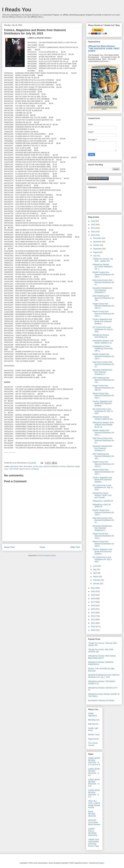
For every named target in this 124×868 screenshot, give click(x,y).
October (96, 245)
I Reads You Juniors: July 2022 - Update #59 (103, 260)
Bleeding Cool (94, 720)
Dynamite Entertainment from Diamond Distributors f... (102, 290)
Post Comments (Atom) (47, 555)
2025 (93, 225)
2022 (93, 235)
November (97, 242)
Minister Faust (94, 735)
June (95, 566)
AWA (21, 466)
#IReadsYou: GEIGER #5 (103, 501)
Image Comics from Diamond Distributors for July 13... (103, 464)
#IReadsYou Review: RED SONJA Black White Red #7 (102, 657)
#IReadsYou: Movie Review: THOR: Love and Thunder (102, 495)
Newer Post (9, 547)
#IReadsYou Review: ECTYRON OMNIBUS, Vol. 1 (103, 267)
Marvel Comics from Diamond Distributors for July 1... (103, 472)
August (96, 252)
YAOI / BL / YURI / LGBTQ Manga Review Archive (94, 804)
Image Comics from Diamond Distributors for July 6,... (103, 536)
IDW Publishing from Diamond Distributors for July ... (103, 298)
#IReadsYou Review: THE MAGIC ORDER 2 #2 (103, 342)
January (96, 583)
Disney (63, 466)
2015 (93, 609)
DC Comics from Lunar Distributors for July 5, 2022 (102, 559)
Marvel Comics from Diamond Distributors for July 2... (103, 314)
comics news (38, 466)
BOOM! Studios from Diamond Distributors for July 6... (103, 512)
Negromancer (94, 739)
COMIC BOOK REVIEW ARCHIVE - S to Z (94, 793)
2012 (93, 620)
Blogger (101, 863)
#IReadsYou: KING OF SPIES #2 (102, 506)
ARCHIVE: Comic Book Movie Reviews (94, 822)
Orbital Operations (92, 714)
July (95, 256)
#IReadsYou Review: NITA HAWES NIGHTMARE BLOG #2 (103, 425)
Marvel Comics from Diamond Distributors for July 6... (103, 544)
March (96, 577)
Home (42, 547)
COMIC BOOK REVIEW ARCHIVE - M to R (94, 783)
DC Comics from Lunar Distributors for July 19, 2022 (103, 411)
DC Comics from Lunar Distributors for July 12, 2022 (103, 488)
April (95, 573)
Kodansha (70, 466)
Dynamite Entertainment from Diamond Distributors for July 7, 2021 (104, 676)
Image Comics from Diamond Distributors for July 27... (103, 306)
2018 (93, 599)
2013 (93, 616)
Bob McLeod (93, 724)
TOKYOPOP (13, 469)
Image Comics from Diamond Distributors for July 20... (103, 388)
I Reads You (17, 10)
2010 (93, 627)
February (97, 580)
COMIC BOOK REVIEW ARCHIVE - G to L (94, 772)
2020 (93, 591)
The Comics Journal (93, 744)
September (98, 249)
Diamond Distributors (51, 466)
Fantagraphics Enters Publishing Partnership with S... (103, 349)
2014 (93, 613)
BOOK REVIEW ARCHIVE (92, 814)
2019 (93, 595)
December (97, 238)
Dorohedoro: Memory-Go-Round (101, 701)
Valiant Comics (25, 469)
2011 (93, 623)
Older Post (75, 547)
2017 (93, 602)
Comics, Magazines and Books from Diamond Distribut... (102, 321)
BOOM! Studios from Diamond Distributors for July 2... (103, 274)
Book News (28, 466)
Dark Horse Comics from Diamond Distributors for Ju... (103, 282)
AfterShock (14, 466)
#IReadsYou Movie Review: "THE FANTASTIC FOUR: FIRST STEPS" (104, 49)
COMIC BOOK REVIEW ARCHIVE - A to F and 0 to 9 (94, 761)
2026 (93, 221)
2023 (93, 232)
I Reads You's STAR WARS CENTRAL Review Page (94, 843)
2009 (93, 630)
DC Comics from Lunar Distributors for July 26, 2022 (103, 329)
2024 (93, 228)
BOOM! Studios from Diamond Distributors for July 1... (103, 433)
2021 (93, 588)
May (95, 569)
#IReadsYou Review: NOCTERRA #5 (101, 336)
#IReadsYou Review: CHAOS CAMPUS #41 (103, 418)
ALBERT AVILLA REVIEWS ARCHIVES (93, 832)
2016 (93, 605)
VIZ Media (35, 469)
